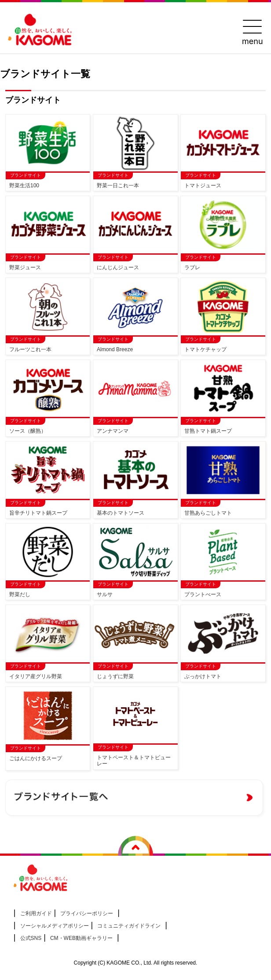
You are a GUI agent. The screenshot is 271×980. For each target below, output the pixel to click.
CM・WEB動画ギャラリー (81, 938)
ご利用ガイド (36, 913)
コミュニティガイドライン (129, 926)
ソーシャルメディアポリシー (55, 926)
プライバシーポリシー (87, 913)
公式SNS (31, 938)
